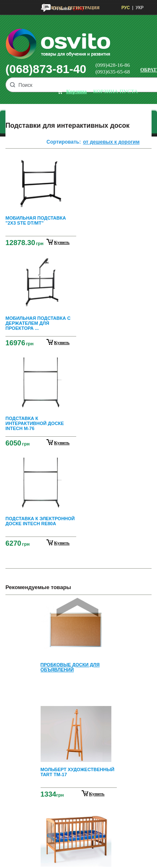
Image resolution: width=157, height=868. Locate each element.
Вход (57, 8)
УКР (140, 8)
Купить (97, 794)
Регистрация (84, 8)
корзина (76, 91)
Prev (77, 607)
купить (62, 242)
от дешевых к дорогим (111, 142)
